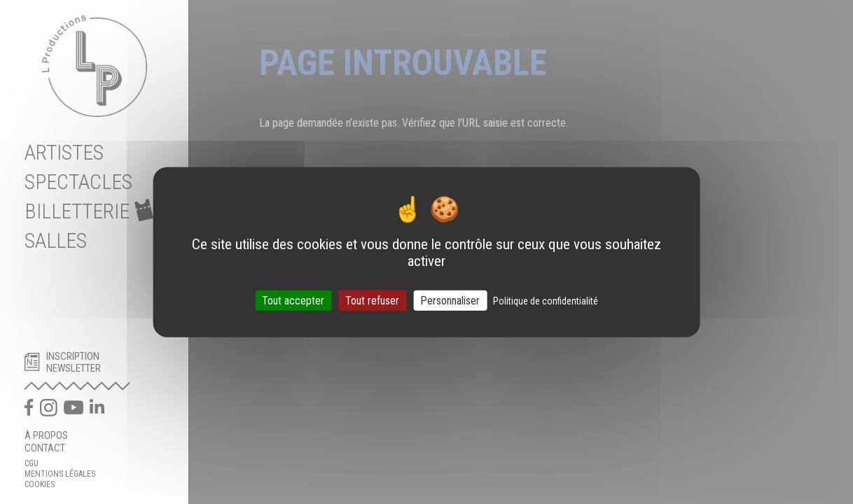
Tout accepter (293, 300)
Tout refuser (372, 300)
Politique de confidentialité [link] (546, 300)
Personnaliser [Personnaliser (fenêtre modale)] (450, 300)
